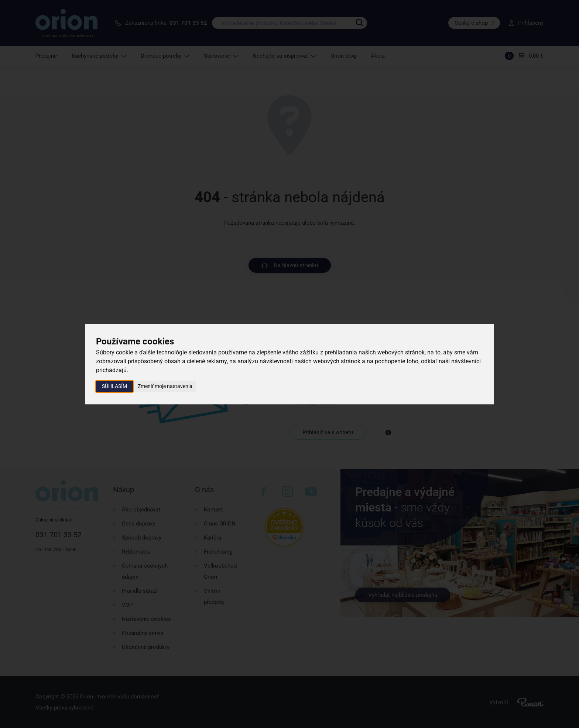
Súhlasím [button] (114, 386)
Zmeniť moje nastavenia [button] (165, 386)
